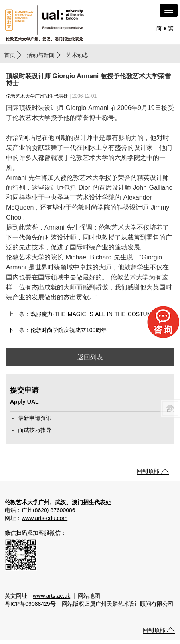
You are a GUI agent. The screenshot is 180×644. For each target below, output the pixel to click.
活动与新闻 (41, 55)
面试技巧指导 (35, 430)
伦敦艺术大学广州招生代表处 (37, 96)
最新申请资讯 (35, 418)
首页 (10, 55)
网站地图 (89, 596)
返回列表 (90, 357)
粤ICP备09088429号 (30, 604)
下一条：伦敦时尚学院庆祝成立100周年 (57, 330)
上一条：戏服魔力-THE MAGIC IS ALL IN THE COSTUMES (84, 314)
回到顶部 (148, 471)
